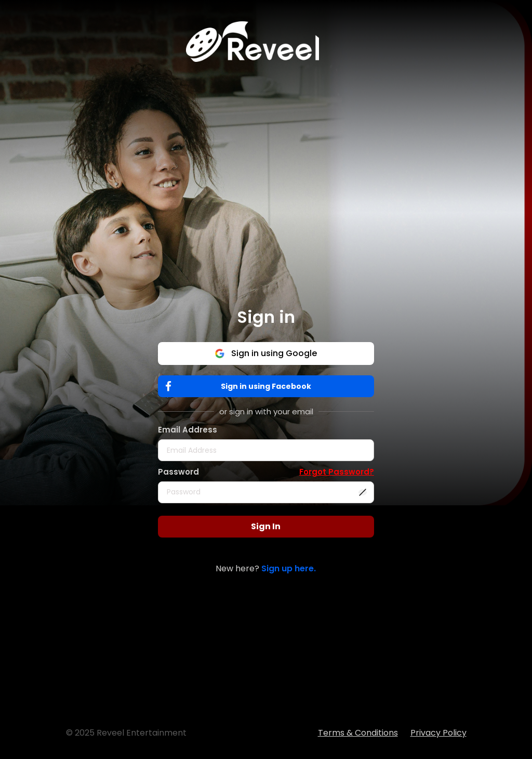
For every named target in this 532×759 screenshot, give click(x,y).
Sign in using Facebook (241, 387)
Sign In (266, 526)
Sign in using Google (266, 353)
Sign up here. (289, 568)
